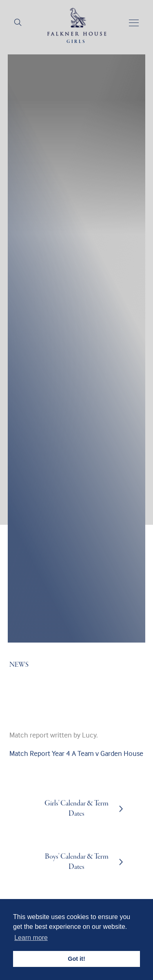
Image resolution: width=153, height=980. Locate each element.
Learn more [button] (31, 938)
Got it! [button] (76, 959)
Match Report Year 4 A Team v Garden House (76, 761)
